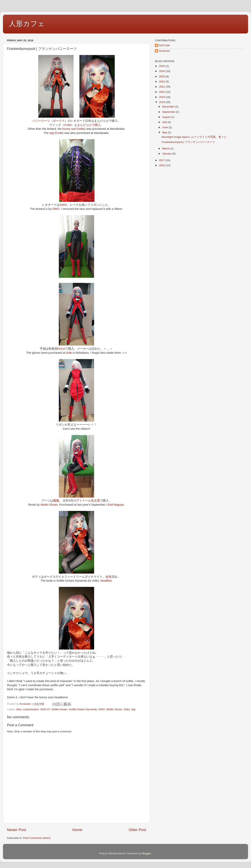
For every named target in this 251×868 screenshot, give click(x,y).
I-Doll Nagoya (115, 505)
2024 (162, 71)
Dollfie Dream (60, 709)
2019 (162, 97)
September (169, 112)
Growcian (164, 51)
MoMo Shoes (49, 505)
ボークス (59, 121)
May (165, 132)
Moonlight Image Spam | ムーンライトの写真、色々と (194, 137)
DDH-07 (45, 709)
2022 (162, 82)
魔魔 (56, 501)
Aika (19, 709)
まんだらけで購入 (89, 125)
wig (52, 133)
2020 (162, 92)
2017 (162, 160)
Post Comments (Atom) (37, 838)
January (167, 154)
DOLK (61, 349)
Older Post (137, 830)
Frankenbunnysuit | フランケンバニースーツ (188, 142)
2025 (162, 66)
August (167, 117)
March (166, 148)
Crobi (68, 125)
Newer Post (16, 830)
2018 (162, 102)
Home (77, 830)
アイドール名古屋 (88, 501)
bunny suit (69, 129)
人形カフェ (27, 24)
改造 (108, 577)
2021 (162, 87)
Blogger (146, 853)
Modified (106, 581)
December (169, 107)
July (165, 122)
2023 (162, 76)
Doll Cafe (164, 45)
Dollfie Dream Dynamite (83, 709)
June (165, 127)
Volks (81, 129)
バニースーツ (41, 121)
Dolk (69, 353)
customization (31, 709)
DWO (63, 205)
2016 (162, 165)
